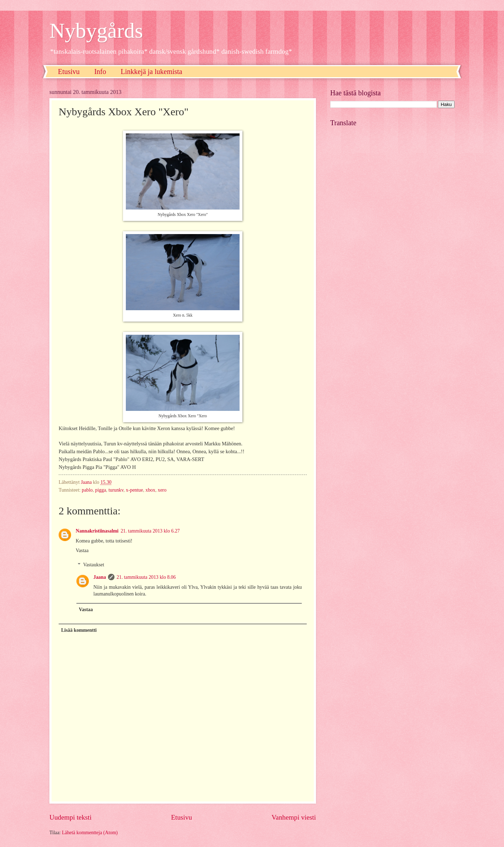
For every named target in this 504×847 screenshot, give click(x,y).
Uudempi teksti (71, 817)
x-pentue (134, 490)
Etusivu (69, 72)
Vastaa (82, 550)
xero (162, 490)
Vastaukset (94, 565)
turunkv (116, 490)
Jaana (100, 577)
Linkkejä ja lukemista (151, 72)
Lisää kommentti (79, 630)
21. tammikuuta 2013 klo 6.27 (150, 531)
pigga (101, 490)
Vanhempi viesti (294, 817)
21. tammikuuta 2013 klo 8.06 (146, 577)
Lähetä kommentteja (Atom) (90, 833)
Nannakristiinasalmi (97, 531)
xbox (150, 490)
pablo (87, 490)
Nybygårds (96, 31)
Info (100, 72)
